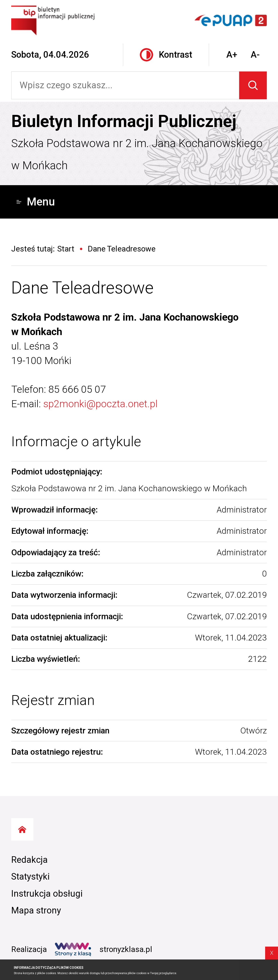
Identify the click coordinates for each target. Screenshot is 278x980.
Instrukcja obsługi (47, 894)
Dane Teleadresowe (82, 288)
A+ (232, 55)
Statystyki (31, 877)
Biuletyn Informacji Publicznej (124, 121)
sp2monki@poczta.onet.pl (100, 404)
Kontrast (166, 55)
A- (255, 55)
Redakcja (29, 860)
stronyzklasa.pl (104, 949)
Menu (36, 202)
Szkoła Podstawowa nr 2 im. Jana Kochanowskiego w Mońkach (137, 154)
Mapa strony (36, 910)
